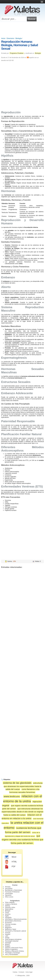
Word (10, 857)
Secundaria (9, 888)
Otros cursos (9, 897)
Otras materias (10, 902)
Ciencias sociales (11, 924)
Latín (7, 936)
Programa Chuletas (17, 53)
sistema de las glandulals (17, 783)
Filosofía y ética (10, 907)
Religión (8, 946)
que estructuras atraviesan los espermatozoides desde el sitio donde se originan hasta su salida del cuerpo (23, 812)
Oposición (8, 895)
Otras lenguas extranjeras (13, 939)
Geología (8, 943)
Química (8, 914)
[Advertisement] (23, 30)
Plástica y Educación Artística (14, 951)
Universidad (9, 894)
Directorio (10, 38)
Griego (7, 938)
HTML (11, 862)
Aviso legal (29, 972)
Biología (19, 38)
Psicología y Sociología (12, 953)
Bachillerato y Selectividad (13, 890)
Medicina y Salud (10, 929)
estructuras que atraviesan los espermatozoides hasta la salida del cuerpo (23, 786)
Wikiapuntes (21, 976)
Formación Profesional (12, 892)
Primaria (8, 887)
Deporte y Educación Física (14, 948)
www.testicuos (12, 796)
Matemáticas (9, 909)
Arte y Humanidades (12, 954)
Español (8, 934)
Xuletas (15, 972)
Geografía (8, 918)
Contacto (21, 972)
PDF (10, 867)
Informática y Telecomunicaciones (16, 919)
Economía (8, 923)
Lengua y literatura (11, 904)
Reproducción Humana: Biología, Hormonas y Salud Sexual (20, 45)
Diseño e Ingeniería (11, 949)
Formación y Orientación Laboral (15, 931)
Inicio (3, 38)
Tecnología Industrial (12, 941)
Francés (8, 933)
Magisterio (8, 928)
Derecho (8, 926)
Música (7, 944)
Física (7, 912)
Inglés (7, 916)
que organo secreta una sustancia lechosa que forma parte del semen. (22, 839)
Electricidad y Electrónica (13, 921)
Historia (7, 906)
